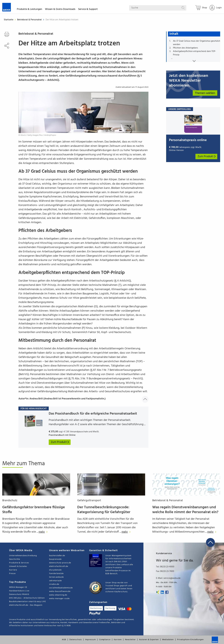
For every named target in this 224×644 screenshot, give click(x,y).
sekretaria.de (55, 581)
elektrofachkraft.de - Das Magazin (26, 605)
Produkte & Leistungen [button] (29, 10)
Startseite (9, 20)
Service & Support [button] (88, 10)
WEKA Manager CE (18, 587)
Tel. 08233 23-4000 (165, 567)
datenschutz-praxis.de (60, 563)
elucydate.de (55, 570)
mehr (44, 532)
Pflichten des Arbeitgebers (185, 48)
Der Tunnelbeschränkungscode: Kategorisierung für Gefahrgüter (104, 510)
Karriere (13, 570)
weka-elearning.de (58, 595)
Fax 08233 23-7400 (165, 571)
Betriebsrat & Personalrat (30, 20)
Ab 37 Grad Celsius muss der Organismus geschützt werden (197, 43)
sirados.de (54, 584)
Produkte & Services (19, 563)
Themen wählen (205, 93)
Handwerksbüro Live (19, 591)
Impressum (90, 640)
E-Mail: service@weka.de (168, 578)
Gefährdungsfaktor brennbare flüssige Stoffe (34, 510)
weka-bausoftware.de (60, 591)
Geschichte (15, 559)
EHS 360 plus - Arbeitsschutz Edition (27, 598)
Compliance (105, 640)
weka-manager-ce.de (59, 599)
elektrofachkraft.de (59, 566)
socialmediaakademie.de (61, 588)
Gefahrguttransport (89, 501)
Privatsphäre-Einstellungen (190, 640)
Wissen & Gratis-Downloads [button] (60, 10)
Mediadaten (168, 640)
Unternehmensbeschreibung (23, 556)
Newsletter (130, 640)
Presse (12, 574)
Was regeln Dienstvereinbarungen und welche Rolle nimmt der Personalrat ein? (185, 510)
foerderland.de (56, 574)
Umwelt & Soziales (18, 566)
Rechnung (110, 608)
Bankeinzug (96, 608)
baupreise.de (55, 559)
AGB (64, 640)
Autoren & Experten (149, 640)
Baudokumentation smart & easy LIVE (27, 602)
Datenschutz (76, 640)
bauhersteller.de (57, 556)
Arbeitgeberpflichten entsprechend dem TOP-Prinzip (194, 53)
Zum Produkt (207, 156)
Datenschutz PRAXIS (19, 594)
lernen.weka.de (56, 577)
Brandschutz (10, 501)
